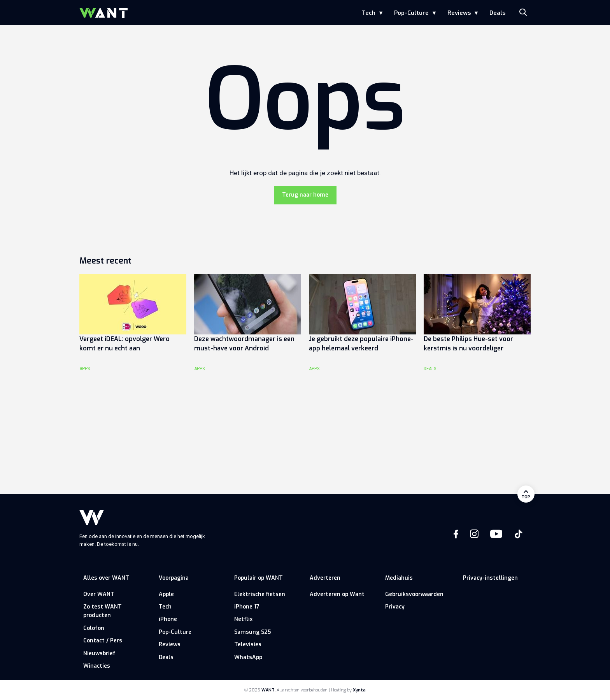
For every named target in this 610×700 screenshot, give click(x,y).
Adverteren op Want (337, 594)
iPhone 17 (247, 607)
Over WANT (99, 594)
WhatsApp (248, 657)
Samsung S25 (252, 632)
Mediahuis (399, 578)
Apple (166, 594)
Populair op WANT (259, 578)
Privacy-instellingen (490, 578)
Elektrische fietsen (260, 594)
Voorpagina (174, 578)
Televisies (248, 645)
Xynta (359, 690)
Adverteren (325, 578)
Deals (497, 13)
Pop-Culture (411, 13)
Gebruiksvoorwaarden (414, 594)
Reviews (459, 13)
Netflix (243, 619)
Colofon (94, 628)
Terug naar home (305, 195)
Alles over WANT (106, 578)
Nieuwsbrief (99, 653)
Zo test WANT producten (103, 611)
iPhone (168, 619)
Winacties (97, 666)
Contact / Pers (103, 641)
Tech (369, 13)
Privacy (395, 607)
